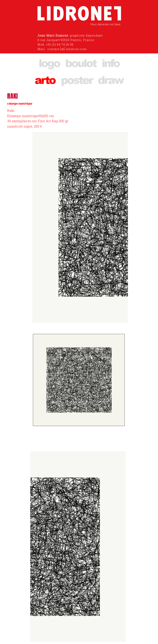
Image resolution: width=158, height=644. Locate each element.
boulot (81, 63)
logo (49, 63)
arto (45, 80)
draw (111, 80)
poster (77, 80)
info (110, 63)
